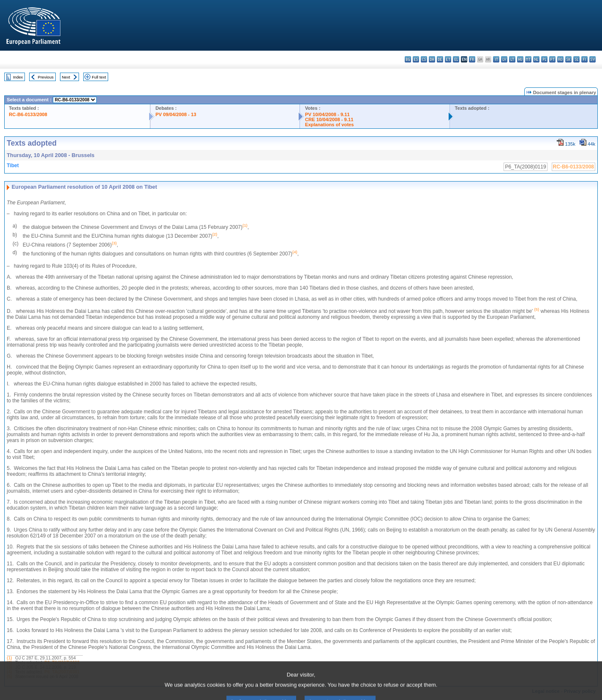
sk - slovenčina (568, 59)
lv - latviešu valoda (504, 59)
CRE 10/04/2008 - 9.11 (329, 119)
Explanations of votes (330, 125)
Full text (99, 77)
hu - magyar (520, 59)
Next (66, 77)
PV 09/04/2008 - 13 (176, 114)
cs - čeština (424, 59)
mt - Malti (528, 59)
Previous (46, 77)
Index (18, 77)
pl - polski (544, 59)
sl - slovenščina (576, 59)
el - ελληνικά (456, 59)
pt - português (552, 59)
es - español (416, 59)
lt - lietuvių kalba (512, 59)
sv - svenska (592, 59)
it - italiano (496, 59)
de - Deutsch (440, 59)
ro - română (560, 59)
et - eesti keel (448, 59)
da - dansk (432, 59)
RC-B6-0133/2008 (28, 114)
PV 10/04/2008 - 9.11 (327, 114)
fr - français (472, 59)
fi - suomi (584, 59)
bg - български (408, 59)
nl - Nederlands (536, 59)
